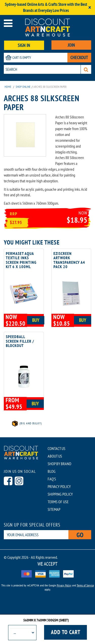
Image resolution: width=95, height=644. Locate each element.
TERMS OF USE (58, 502)
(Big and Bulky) (27, 423)
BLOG (52, 471)
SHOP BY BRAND (59, 464)
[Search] (86, 69)
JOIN (71, 45)
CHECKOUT (79, 57)
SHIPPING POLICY (60, 494)
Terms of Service (85, 585)
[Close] (90, 7)
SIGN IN (24, 45)
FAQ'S (52, 479)
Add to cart (66, 632)
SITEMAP (54, 509)
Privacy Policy (64, 585)
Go (80, 535)
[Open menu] (8, 23)
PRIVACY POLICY (59, 486)
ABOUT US (55, 456)
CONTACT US (56, 448)
